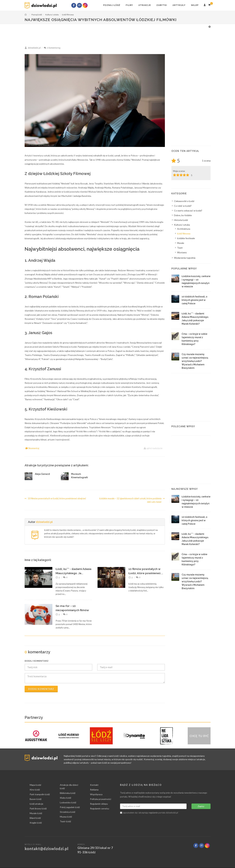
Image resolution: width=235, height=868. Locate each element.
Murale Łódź (36, 813)
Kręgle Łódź (36, 823)
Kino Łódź (35, 790)
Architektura (184, 229)
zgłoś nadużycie (153, 448)
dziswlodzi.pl (44, 522)
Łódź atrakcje (36, 804)
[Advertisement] (116, 32)
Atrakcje (145, 5)
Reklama (94, 790)
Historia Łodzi (181, 220)
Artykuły (179, 5)
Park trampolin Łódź (40, 794)
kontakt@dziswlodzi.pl (47, 849)
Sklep (195, 5)
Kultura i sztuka (182, 225)
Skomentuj (32, 448)
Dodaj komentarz (41, 689)
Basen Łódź (36, 799)
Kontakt (94, 785)
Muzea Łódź (66, 817)
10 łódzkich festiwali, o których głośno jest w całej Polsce (194, 300)
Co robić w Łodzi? (183, 206)
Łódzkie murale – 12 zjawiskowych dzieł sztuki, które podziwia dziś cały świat (132, 500)
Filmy (129, 5)
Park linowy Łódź (38, 808)
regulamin (153, 813)
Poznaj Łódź (112, 5)
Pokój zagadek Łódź (70, 807)
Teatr (180, 248)
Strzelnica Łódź (68, 812)
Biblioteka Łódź (68, 793)
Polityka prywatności (101, 799)
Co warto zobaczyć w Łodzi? (188, 211)
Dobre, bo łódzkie (183, 215)
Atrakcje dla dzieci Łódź (69, 787)
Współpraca (96, 794)
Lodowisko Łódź (68, 802)
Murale (181, 243)
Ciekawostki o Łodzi (184, 201)
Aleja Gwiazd (42, 474)
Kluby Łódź (65, 798)
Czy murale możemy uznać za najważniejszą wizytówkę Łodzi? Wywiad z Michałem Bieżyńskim (195, 361)
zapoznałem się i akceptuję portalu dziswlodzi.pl (149, 813)
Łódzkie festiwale (186, 238)
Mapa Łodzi (35, 785)
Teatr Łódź (65, 821)
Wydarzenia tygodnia (185, 258)
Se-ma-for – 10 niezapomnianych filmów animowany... (72, 610)
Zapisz (201, 806)
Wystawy (182, 252)
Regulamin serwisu (100, 808)
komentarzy (52, 48)
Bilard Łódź (35, 818)
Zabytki (162, 5)
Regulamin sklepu (99, 804)
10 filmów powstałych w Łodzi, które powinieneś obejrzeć (55, 498)
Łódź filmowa (184, 233)
